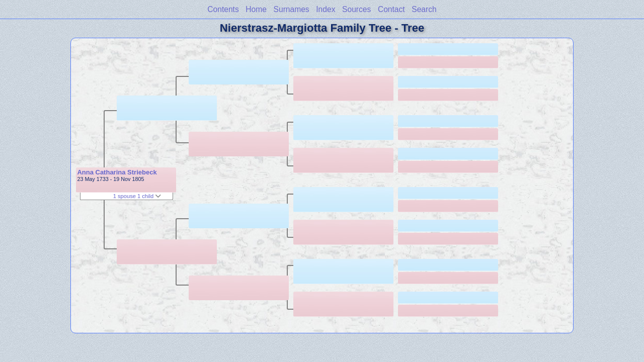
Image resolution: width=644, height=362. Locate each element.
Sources (356, 9)
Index (326, 9)
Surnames (292, 9)
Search (424, 9)
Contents (223, 9)
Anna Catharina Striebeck (117, 172)
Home (256, 9)
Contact (391, 9)
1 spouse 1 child (137, 196)
